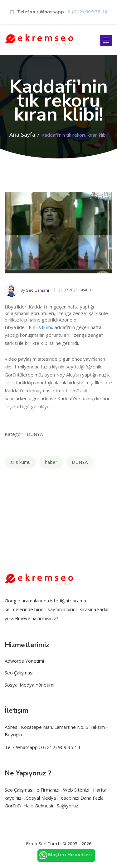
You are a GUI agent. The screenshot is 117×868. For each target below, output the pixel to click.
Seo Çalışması (19, 673)
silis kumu (43, 327)
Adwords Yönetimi (24, 661)
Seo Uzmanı (38, 290)
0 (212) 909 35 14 (88, 11)
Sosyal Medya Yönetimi (29, 685)
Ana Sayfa (22, 135)
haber (51, 462)
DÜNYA (80, 462)
